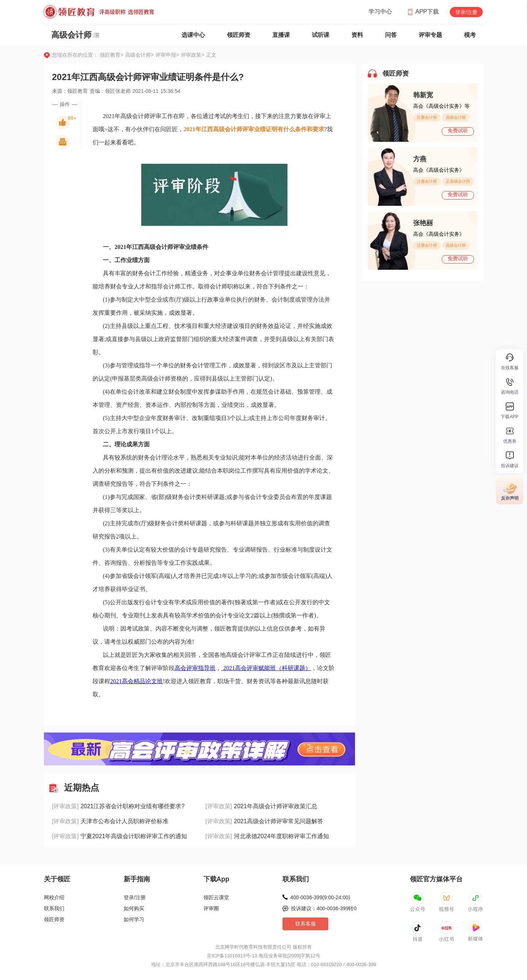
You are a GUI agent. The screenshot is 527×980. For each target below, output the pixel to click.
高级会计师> (140, 55)
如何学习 (134, 919)
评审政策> (193, 55)
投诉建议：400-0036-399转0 (324, 908)
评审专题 (430, 35)
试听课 (321, 35)
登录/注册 (466, 12)
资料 (357, 35)
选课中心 (193, 35)
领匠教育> (112, 55)
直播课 (281, 35)
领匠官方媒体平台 (436, 879)
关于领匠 (57, 879)
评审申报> (168, 55)
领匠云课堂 (216, 897)
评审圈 (211, 908)
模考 (470, 35)
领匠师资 (239, 35)
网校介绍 (54, 897)
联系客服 (306, 924)
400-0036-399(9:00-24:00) (320, 897)
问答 (391, 35)
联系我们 (54, 908)
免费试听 (458, 130)
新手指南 (137, 879)
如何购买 (134, 908)
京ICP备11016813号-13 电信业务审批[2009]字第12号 (263, 956)
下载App (216, 879)
